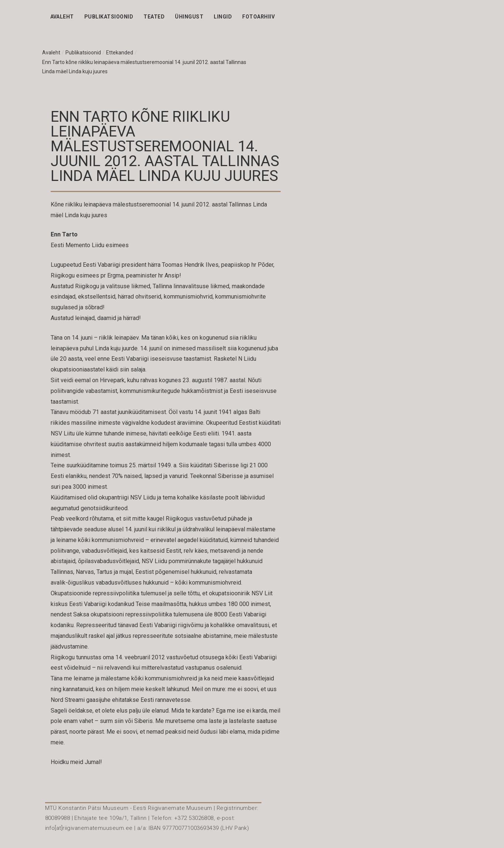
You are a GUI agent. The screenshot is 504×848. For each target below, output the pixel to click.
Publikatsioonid (109, 17)
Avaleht (62, 17)
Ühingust (189, 17)
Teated (154, 17)
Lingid (223, 17)
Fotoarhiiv (258, 17)
